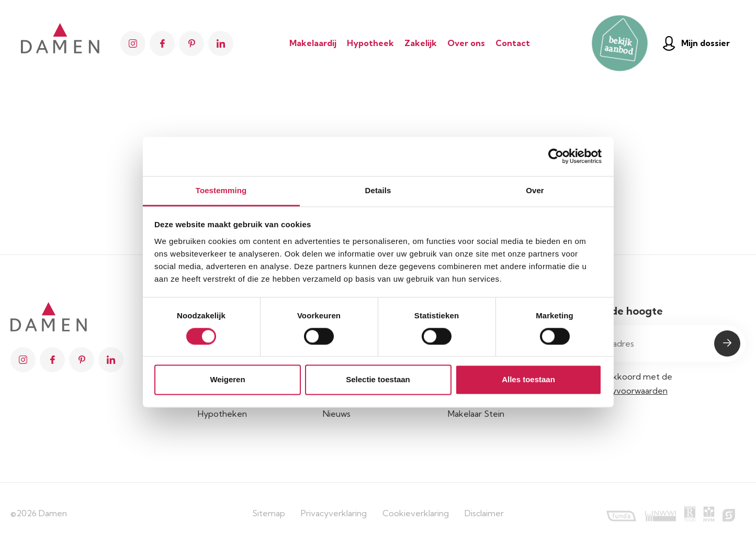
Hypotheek (370, 43)
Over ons (466, 43)
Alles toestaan (528, 380)
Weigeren (227, 380)
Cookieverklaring (416, 513)
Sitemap (269, 513)
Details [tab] (378, 190)
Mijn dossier (696, 43)
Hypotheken (222, 414)
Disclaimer (484, 513)
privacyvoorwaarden (628, 391)
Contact (513, 43)
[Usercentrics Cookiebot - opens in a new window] (556, 156)
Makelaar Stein (476, 414)
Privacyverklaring (334, 513)
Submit (727, 343)
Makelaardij (313, 43)
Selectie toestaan (378, 380)
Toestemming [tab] (221, 190)
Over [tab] (535, 190)
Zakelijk (421, 43)
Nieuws (337, 414)
